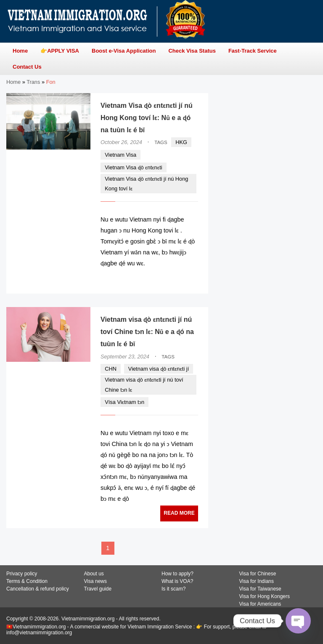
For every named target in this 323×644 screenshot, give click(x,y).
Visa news (95, 581)
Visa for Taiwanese (260, 589)
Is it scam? (173, 589)
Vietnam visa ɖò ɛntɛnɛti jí (159, 369)
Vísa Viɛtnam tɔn (124, 402)
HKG (181, 142)
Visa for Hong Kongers (265, 596)
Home (13, 82)
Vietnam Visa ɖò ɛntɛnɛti (133, 167)
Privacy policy (22, 574)
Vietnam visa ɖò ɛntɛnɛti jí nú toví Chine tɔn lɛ (144, 385)
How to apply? (177, 574)
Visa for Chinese (258, 574)
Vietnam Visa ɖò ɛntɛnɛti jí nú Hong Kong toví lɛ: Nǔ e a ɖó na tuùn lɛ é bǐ (147, 118)
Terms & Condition (27, 581)
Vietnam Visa (120, 155)
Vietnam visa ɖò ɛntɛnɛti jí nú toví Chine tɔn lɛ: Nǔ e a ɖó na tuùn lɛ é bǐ (147, 332)
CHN (111, 369)
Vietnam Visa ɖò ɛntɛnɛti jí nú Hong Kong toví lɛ (146, 184)
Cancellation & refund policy (38, 589)
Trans (33, 82)
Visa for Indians (257, 581)
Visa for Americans (260, 604)
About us (94, 574)
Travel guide (98, 589)
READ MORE (173, 279)
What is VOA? (177, 581)
